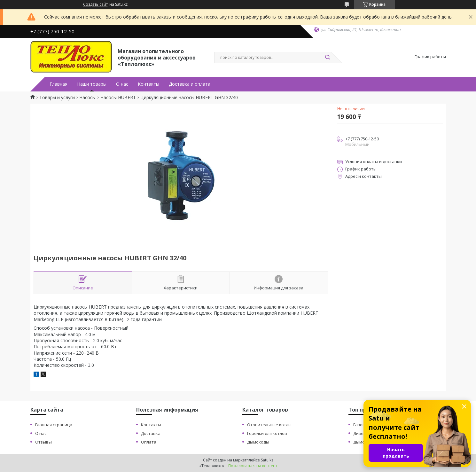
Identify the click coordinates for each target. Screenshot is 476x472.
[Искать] (328, 58)
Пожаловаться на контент (253, 466)
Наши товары (92, 84)
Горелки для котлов (267, 433)
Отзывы (43, 442)
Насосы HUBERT (118, 98)
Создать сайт (95, 4)
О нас (122, 84)
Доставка (151, 433)
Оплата (149, 442)
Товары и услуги (57, 98)
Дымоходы (258, 442)
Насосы (87, 98)
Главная (59, 84)
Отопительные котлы (269, 425)
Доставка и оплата (190, 84)
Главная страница (54, 425)
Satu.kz (267, 460)
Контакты (148, 84)
